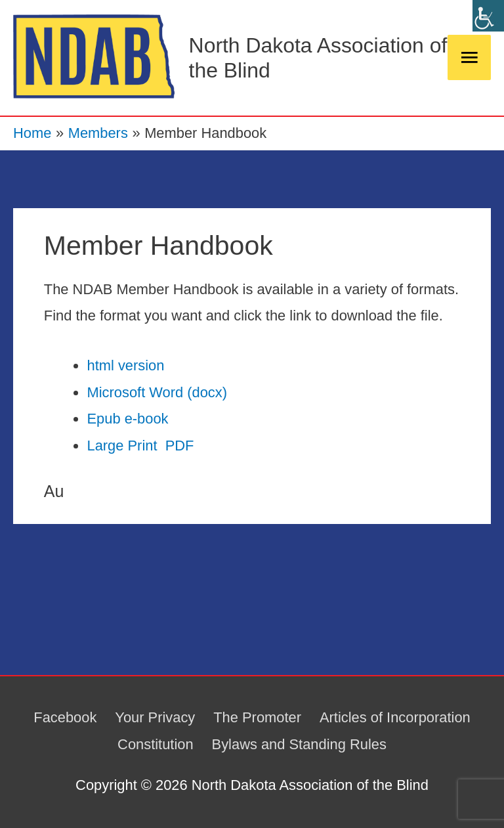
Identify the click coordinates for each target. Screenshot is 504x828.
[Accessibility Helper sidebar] (488, 16)
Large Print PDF (140, 446)
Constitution (156, 744)
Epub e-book (127, 419)
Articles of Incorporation (395, 717)
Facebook (65, 717)
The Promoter (257, 717)
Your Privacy (155, 717)
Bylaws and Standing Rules (299, 744)
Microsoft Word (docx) (157, 392)
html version (125, 365)
